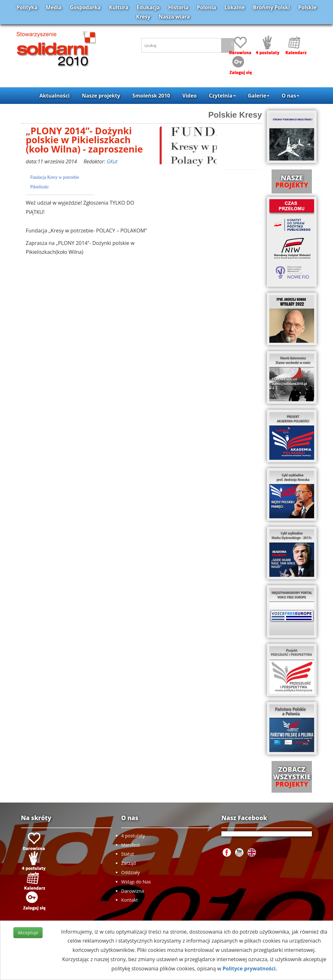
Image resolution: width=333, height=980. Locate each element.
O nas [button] (290, 96)
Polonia (207, 7)
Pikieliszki (40, 187)
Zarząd (129, 863)
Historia (178, 7)
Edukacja (148, 7)
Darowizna (133, 891)
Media (54, 7)
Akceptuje (28, 933)
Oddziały (131, 872)
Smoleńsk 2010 (151, 96)
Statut (128, 854)
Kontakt (130, 900)
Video (190, 96)
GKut (112, 161)
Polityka (27, 7)
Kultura (119, 7)
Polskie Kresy (235, 115)
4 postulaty (133, 836)
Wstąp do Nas (136, 882)
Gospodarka (85, 7)
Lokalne (235, 7)
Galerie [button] (259, 96)
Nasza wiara (174, 17)
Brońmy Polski (271, 7)
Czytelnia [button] (222, 96)
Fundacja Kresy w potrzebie (55, 177)
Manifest (131, 845)
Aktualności (54, 96)
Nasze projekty (101, 96)
